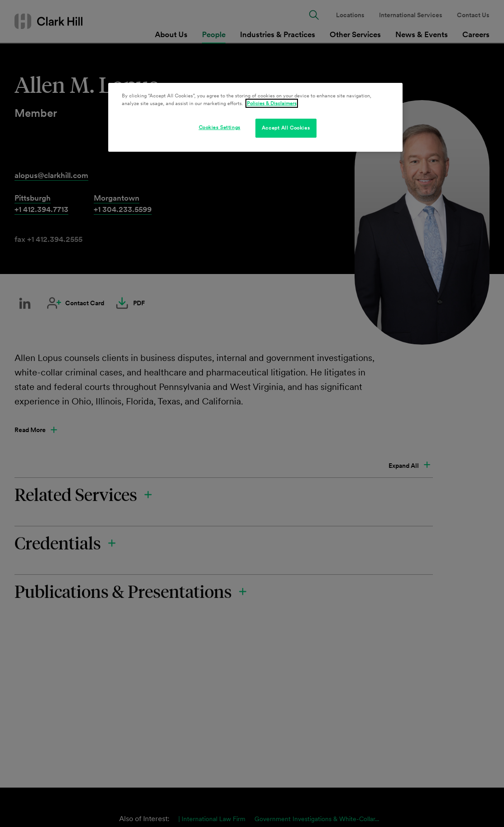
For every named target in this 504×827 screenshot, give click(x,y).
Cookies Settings (220, 127)
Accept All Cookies (286, 128)
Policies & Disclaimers (272, 103)
